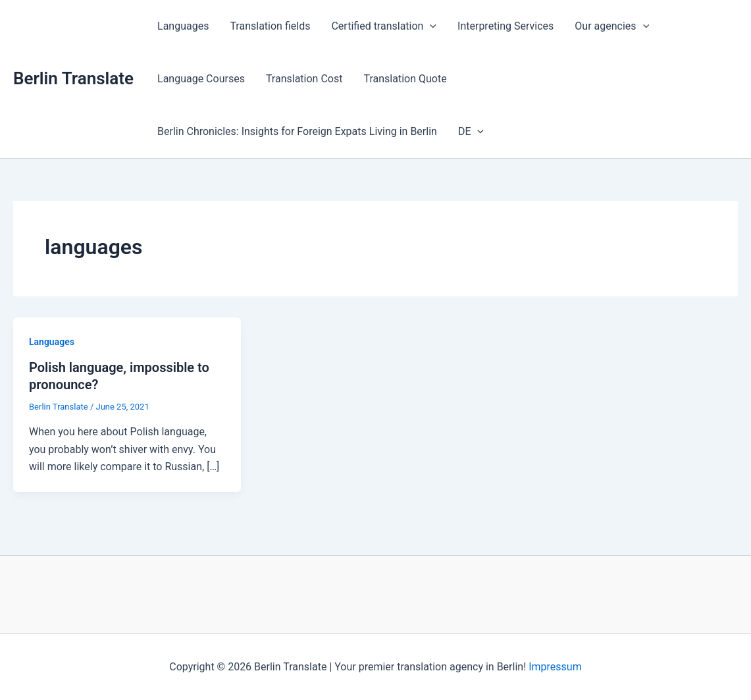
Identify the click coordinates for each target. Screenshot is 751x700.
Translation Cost (304, 79)
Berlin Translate (73, 78)
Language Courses (201, 79)
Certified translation (384, 26)
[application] (430, 26)
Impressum (555, 667)
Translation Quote (405, 79)
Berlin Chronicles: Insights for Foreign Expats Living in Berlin (297, 131)
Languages (183, 26)
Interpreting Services (505, 26)
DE (471, 132)
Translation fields (270, 26)
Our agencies (612, 26)
